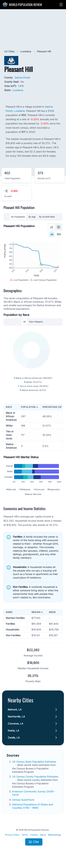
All (52, 234)
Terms (25, 835)
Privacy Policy (12, 835)
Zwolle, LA (14, 738)
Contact (34, 835)
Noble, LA (13, 731)
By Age (32, 217)
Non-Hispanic (36, 322)
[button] (61, 5)
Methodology (55, 835)
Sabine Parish (22, 77)
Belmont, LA (15, 709)
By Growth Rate (47, 217)
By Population (18, 217)
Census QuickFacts (24, 800)
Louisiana (26, 51)
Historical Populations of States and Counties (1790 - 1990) (33, 806)
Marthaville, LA (16, 716)
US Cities (10, 51)
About (43, 835)
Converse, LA (15, 724)
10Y (59, 234)
